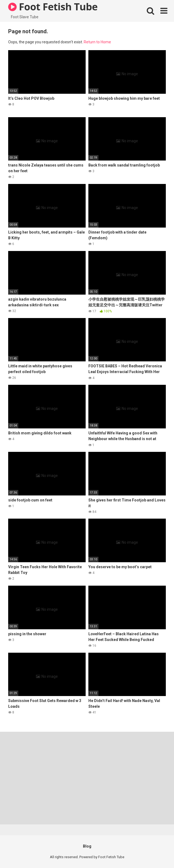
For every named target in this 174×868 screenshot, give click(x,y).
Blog (87, 846)
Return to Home (97, 42)
